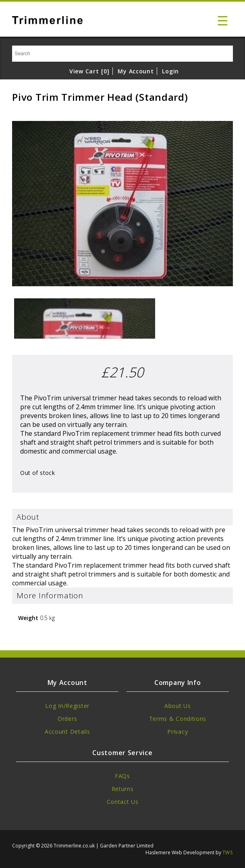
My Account (136, 71)
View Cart (89, 71)
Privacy (178, 732)
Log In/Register (67, 706)
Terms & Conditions (178, 719)
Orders (67, 719)
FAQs (122, 776)
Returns (123, 789)
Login (170, 71)
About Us (178, 706)
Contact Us (123, 802)
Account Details (67, 732)
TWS (228, 852)
